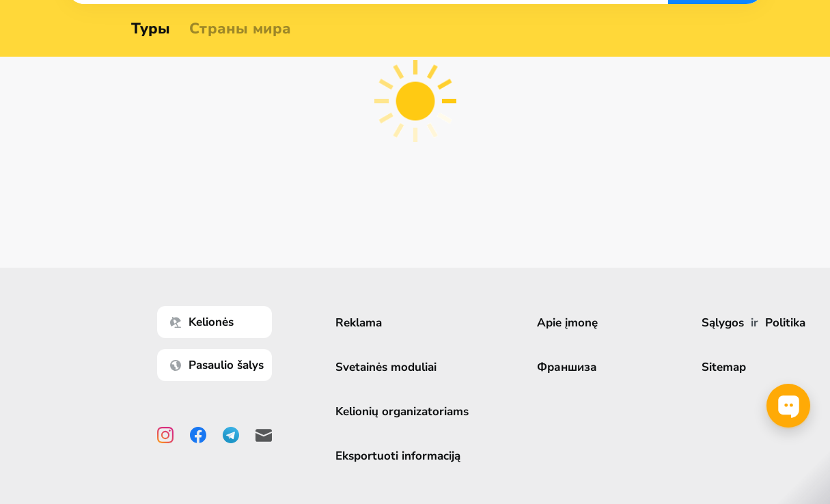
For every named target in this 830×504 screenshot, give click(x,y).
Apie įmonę (569, 323)
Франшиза (569, 367)
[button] (102, 91)
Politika (785, 323)
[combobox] (102, 91)
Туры (154, 29)
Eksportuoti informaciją (400, 456)
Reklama (361, 323)
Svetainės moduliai (388, 367)
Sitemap (724, 367)
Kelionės (204, 322)
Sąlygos (723, 323)
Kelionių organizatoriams (404, 411)
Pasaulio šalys (219, 365)
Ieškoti (756, 91)
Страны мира (244, 29)
